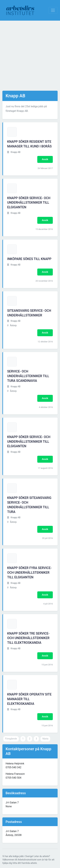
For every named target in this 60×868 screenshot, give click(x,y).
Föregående (11, 739)
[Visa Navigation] (53, 10)
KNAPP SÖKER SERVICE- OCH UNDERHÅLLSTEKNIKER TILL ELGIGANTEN (29, 203)
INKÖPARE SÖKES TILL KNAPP (29, 259)
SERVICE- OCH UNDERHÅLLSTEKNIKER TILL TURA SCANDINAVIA (28, 376)
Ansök (45, 159)
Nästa (45, 739)
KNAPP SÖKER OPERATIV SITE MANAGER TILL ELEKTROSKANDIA (29, 699)
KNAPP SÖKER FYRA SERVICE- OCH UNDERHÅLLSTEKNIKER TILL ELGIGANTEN (29, 573)
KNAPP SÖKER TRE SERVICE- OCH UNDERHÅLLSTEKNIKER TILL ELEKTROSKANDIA (28, 638)
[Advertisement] (30, 56)
